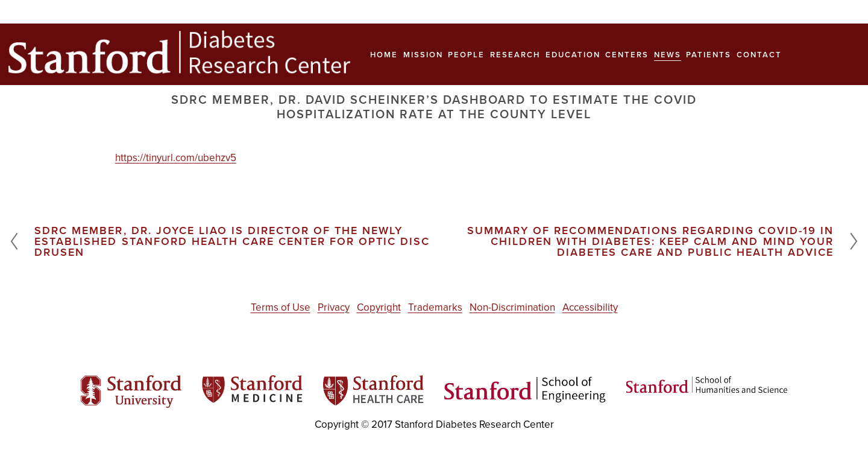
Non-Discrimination (512, 307)
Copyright (379, 307)
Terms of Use (281, 307)
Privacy (334, 307)
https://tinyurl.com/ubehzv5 (176, 157)
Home (384, 55)
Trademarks (435, 307)
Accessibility (590, 307)
